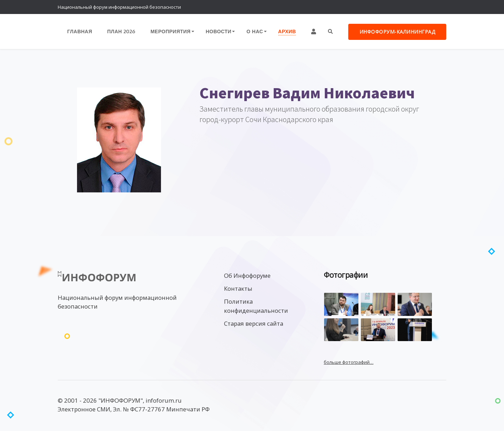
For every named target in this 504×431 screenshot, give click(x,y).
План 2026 (121, 31)
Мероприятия (171, 31)
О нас (255, 31)
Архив (287, 31)
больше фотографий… (349, 362)
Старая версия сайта (254, 323)
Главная (80, 31)
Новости (219, 31)
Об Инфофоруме (247, 275)
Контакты (238, 288)
